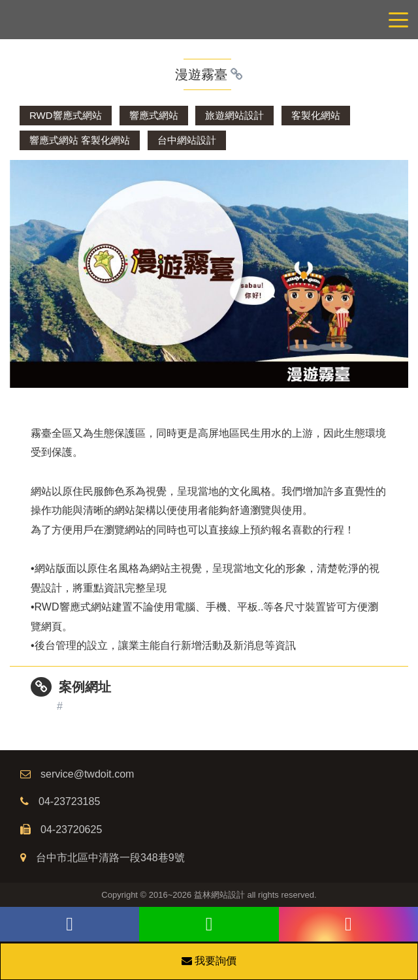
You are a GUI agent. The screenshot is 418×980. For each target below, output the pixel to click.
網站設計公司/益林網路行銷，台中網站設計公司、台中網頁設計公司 (209, 20)
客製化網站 (316, 115)
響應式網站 (154, 115)
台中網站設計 (187, 140)
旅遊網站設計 (234, 115)
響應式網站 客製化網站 (80, 140)
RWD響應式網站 (66, 115)
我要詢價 (209, 961)
